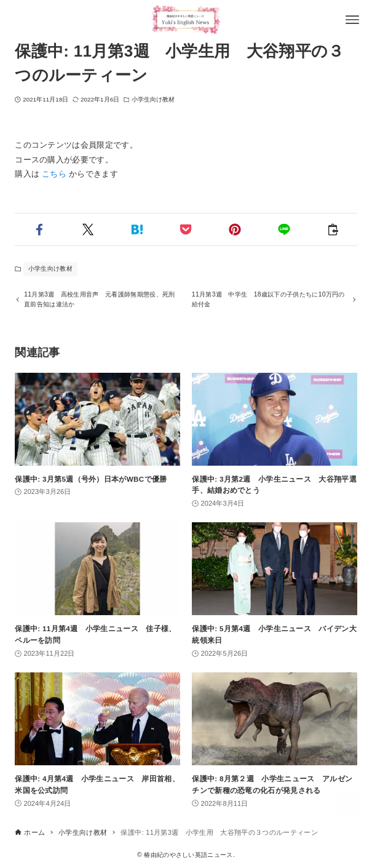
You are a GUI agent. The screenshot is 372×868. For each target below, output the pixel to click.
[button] (39, 229)
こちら (54, 174)
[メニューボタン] (352, 20)
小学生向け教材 (153, 99)
